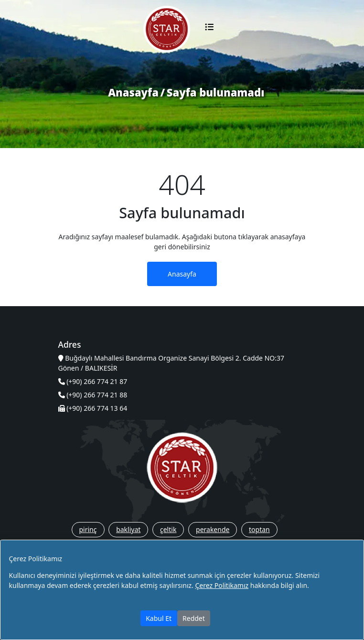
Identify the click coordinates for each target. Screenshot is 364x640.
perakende (213, 529)
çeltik (168, 529)
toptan (259, 529)
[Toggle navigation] (209, 29)
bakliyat (128, 529)
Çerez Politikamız (222, 585)
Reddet (194, 618)
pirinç (88, 529)
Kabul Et (159, 618)
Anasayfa (133, 92)
